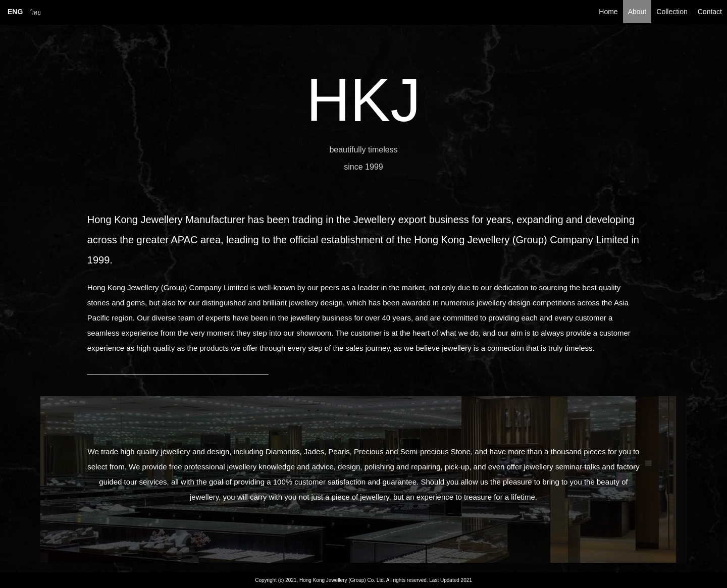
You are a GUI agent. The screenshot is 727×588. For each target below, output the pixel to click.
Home (608, 12)
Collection (672, 12)
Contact (710, 12)
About (637, 12)
